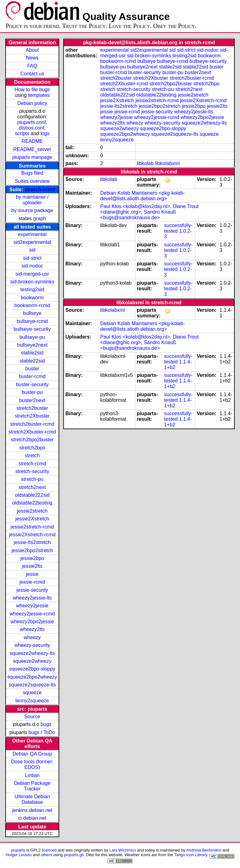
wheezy (32, 637)
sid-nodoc (32, 266)
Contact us (32, 74)
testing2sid (32, 289)
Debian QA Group (32, 754)
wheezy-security (32, 645)
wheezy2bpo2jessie (32, 621)
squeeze (32, 693)
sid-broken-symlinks (32, 282)
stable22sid (32, 361)
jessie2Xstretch (32, 519)
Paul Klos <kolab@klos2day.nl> (135, 206)
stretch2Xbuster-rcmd (32, 432)
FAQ (32, 66)
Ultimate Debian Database (32, 799)
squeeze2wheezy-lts (32, 653)
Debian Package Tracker (32, 786)
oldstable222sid (32, 495)
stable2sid (32, 353)
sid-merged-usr (32, 274)
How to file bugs (32, 90)
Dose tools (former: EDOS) (32, 764)
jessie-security (32, 590)
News (32, 58)
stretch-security (32, 471)
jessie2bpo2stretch (32, 550)
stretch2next (32, 487)
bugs (46, 724)
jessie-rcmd (32, 582)
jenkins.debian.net (32, 810)
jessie (32, 574)
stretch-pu (32, 479)
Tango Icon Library (191, 855)
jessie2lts (32, 566)
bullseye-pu (32, 337)
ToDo (49, 732)
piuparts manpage (32, 157)
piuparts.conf (31, 122)
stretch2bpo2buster (32, 440)
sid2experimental (32, 242)
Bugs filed (32, 173)
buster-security (32, 384)
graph (40, 218)
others (46, 855)
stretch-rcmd (40, 190)
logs (45, 133)
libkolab (145, 163)
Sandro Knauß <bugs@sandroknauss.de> (138, 215)
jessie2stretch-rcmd (32, 527)
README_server (32, 149)
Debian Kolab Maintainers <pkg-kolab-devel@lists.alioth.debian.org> (143, 196)
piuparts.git (74, 855)
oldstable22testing (32, 503)
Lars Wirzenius (123, 850)
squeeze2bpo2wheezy (32, 677)
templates (39, 95)
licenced (49, 850)
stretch (32, 455)
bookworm (32, 298)
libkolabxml (167, 163)
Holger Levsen (19, 855)
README (32, 141)
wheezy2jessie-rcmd (32, 614)
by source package (32, 210)
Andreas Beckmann (204, 850)
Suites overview (32, 181)
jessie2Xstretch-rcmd (32, 535)
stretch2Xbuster (32, 416)
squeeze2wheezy (32, 661)
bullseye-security (32, 329)
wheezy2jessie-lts (32, 598)
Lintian (32, 775)
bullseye (32, 313)
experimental (32, 234)
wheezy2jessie (32, 606)
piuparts (18, 850)
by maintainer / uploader (32, 200)
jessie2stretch (32, 511)
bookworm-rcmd (32, 305)
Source (32, 716)
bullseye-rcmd (32, 321)
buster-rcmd (32, 376)
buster (32, 369)
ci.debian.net (32, 818)
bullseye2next (32, 345)
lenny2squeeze (32, 701)
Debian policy (32, 103)
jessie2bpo (32, 558)
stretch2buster (32, 408)
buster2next (32, 400)
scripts (22, 133)
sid (32, 250)
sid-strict (32, 258)
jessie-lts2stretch (32, 542)
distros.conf (31, 128)
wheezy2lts (32, 629)
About (32, 50)
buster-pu (32, 392)
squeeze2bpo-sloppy (32, 669)
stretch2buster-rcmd (32, 424)
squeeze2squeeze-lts (32, 685)
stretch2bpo (32, 448)
